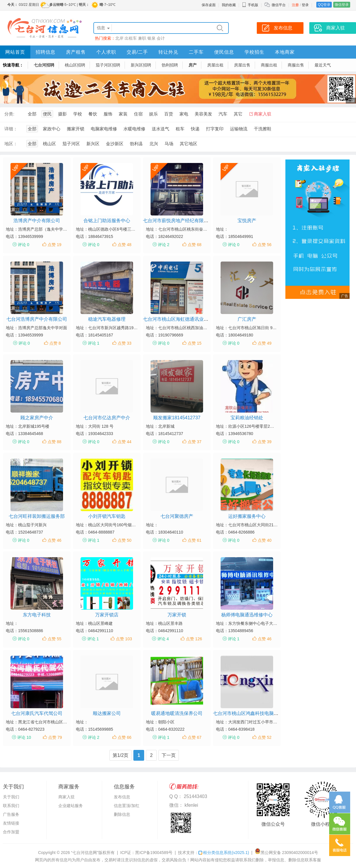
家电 (184, 114)
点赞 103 (124, 639)
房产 (193, 65)
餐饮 (93, 114)
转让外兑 (168, 52)
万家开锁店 (107, 615)
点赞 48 (124, 245)
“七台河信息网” (85, 853)
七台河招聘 (44, 65)
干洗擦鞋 (263, 129)
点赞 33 (124, 343)
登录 (305, 5)
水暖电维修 (134, 129)
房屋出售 (242, 65)
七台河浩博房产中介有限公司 (37, 319)
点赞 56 (265, 245)
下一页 (169, 755)
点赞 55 (54, 639)
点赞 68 (194, 245)
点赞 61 (194, 540)
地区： (11, 144)
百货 (169, 114)
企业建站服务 (71, 806)
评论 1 (94, 343)
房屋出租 (215, 65)
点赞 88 (54, 442)
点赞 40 (265, 540)
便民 (47, 114)
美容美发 (203, 114)
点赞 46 (54, 540)
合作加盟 (11, 832)
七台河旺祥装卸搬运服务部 (37, 516)
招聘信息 (46, 52)
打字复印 (215, 129)
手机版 (250, 5)
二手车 (196, 52)
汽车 (223, 114)
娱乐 (153, 114)
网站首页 (15, 52)
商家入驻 (263, 114)
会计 (161, 38)
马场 (169, 144)
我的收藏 (229, 5)
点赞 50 (124, 540)
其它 (238, 114)
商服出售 (296, 65)
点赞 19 (54, 245)
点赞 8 (55, 343)
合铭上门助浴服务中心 (107, 221)
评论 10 (24, 737)
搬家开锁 (76, 129)
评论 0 (24, 245)
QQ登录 (324, 5)
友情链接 (11, 823)
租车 (180, 129)
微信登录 (342, 5)
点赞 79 (55, 737)
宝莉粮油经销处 (247, 418)
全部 (32, 114)
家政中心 (52, 129)
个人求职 (106, 52)
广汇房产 (247, 319)
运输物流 (239, 129)
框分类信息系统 (224, 853)
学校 (78, 114)
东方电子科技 (37, 615)
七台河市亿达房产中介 (107, 418)
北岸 (119, 38)
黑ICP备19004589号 (154, 853)
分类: (9, 114)
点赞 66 (124, 737)
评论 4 (163, 639)
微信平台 (279, 5)
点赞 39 (265, 442)
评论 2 (164, 245)
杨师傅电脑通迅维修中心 (247, 615)
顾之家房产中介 (37, 418)
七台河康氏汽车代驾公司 (37, 713)
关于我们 (11, 797)
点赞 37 (194, 442)
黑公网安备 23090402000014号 (286, 853)
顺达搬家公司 (107, 713)
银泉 (151, 38)
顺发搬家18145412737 (177, 418)
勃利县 (136, 144)
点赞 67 (194, 737)
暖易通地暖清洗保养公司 (177, 713)
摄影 (62, 114)
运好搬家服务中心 (247, 516)
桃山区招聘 (75, 65)
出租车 (131, 38)
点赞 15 (194, 343)
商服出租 (269, 65)
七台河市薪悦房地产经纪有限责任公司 (183, 221)
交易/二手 (137, 52)
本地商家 (285, 52)
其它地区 (189, 144)
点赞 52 (265, 737)
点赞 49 (265, 343)
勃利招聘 (170, 65)
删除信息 (122, 814)
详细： (11, 129)
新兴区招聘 (141, 65)
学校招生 (254, 52)
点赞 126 (194, 639)
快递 (195, 129)
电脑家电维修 (104, 129)
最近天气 (323, 65)
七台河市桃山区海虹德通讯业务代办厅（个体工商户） (199, 319)
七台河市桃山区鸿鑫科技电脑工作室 (250, 713)
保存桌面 (209, 5)
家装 (123, 114)
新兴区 (93, 144)
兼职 (142, 38)
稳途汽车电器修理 (107, 319)
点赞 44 (124, 442)
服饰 (108, 114)
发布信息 (122, 797)
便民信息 (224, 52)
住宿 (138, 114)
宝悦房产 (247, 221)
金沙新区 (115, 144)
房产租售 (76, 52)
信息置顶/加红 (127, 806)
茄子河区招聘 (108, 65)
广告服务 (11, 814)
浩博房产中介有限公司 (37, 221)
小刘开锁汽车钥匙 (107, 516)
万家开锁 (177, 615)
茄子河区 (71, 144)
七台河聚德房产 (177, 516)
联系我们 (11, 806)
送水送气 (160, 129)
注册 (295, 5)
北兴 (154, 144)
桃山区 (49, 144)
